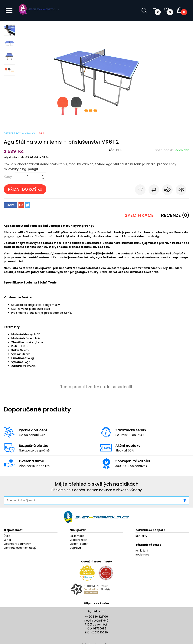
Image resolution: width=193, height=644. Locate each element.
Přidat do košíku (25, 189)
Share (11, 205)
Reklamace (77, 536)
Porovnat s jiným (154, 190)
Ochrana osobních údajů (20, 548)
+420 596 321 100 (96, 617)
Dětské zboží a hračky (19, 134)
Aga (41, 134)
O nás (8, 540)
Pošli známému (181, 190)
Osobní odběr (79, 544)
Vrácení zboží (79, 540)
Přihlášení (142, 551)
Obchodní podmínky (17, 544)
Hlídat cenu (167, 190)
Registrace (142, 555)
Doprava (75, 548)
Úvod (7, 536)
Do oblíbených (140, 190)
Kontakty (141, 536)
